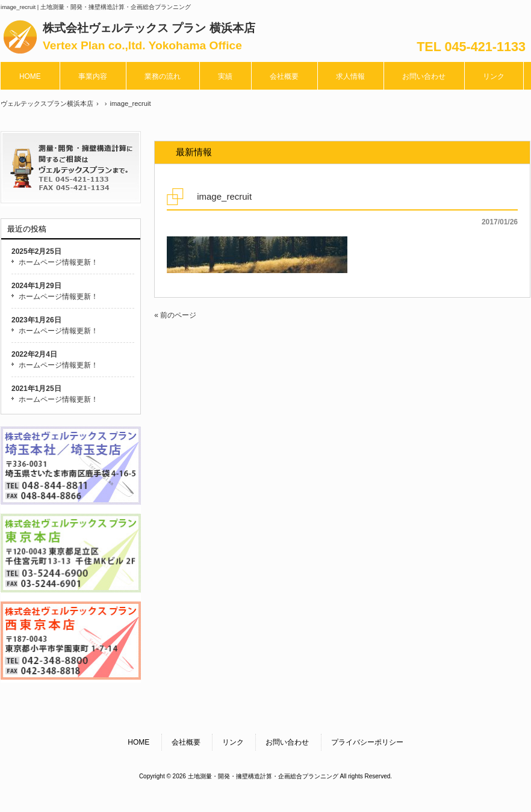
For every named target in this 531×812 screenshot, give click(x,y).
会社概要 (186, 742)
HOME (138, 742)
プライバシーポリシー (367, 742)
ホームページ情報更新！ (58, 262)
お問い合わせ (287, 742)
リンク (233, 742)
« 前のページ (175, 315)
